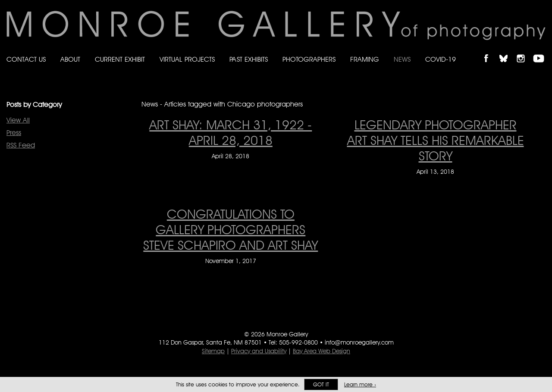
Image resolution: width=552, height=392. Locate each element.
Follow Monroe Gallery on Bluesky (508, 51)
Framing (365, 59)
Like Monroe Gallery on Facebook (490, 51)
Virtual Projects (187, 59)
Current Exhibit (120, 59)
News (402, 59)
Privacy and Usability (259, 351)
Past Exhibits (249, 59)
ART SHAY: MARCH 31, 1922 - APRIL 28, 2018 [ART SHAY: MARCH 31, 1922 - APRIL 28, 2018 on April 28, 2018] (231, 132)
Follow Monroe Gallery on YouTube (542, 51)
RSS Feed (21, 145)
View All (18, 120)
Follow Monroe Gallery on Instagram (524, 51)
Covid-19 (441, 59)
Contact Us (26, 59)
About (70, 59)
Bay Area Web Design (321, 351)
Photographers (309, 59)
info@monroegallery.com (359, 342)
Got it (321, 384)
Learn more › (360, 384)
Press (14, 133)
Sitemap (213, 351)
